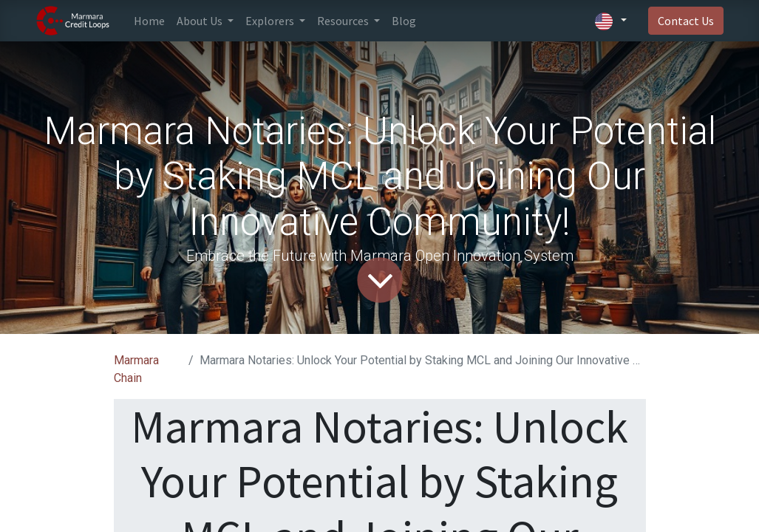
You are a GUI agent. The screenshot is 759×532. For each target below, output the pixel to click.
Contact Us (686, 21)
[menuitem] (149, 21)
